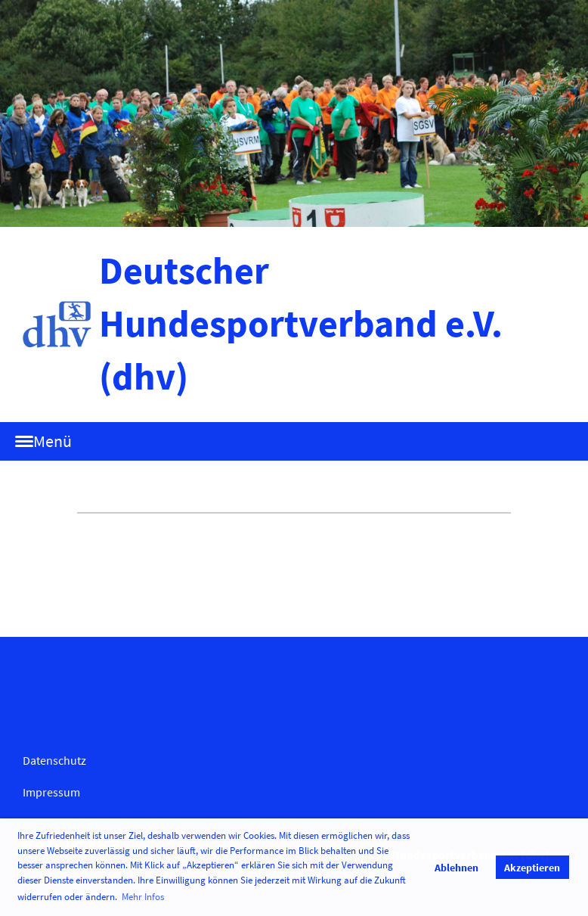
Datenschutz (54, 760)
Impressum (51, 792)
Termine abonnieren (88, 575)
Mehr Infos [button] (143, 897)
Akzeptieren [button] (532, 868)
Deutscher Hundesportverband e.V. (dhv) (301, 323)
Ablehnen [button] (456, 868)
